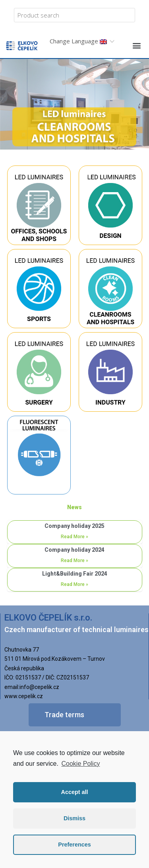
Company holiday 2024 (74, 550)
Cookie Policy (80, 764)
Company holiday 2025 (74, 526)
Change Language (78, 41)
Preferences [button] (74, 845)
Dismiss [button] (74, 818)
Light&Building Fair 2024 (75, 574)
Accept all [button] (75, 792)
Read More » (74, 537)
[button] (136, 45)
